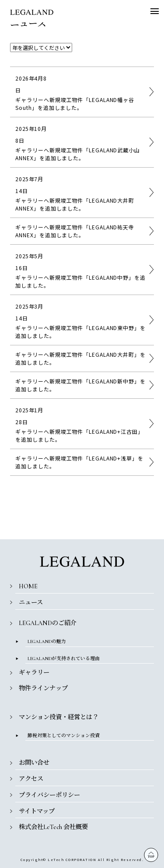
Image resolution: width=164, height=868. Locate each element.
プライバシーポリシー (49, 795)
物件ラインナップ (43, 688)
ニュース (31, 603)
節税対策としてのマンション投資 (64, 736)
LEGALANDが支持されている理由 (64, 659)
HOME (28, 586)
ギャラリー (34, 673)
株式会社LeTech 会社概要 (53, 827)
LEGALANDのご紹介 (48, 623)
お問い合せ (34, 763)
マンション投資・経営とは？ (59, 717)
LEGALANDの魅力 (47, 641)
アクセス (31, 779)
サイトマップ (37, 811)
